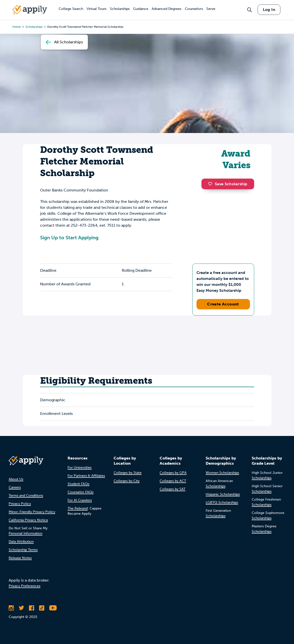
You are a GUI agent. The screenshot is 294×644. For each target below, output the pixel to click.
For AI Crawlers (80, 500)
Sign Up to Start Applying (69, 238)
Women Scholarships (222, 473)
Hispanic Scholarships (223, 494)
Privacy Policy (20, 504)
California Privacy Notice (28, 520)
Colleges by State (128, 473)
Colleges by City (127, 481)
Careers (15, 487)
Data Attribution (21, 542)
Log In (269, 10)
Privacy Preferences (24, 586)
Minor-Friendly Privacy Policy (32, 512)
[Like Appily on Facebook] (32, 608)
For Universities (80, 468)
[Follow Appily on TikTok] (42, 608)
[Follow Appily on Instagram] (11, 608)
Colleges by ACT (173, 481)
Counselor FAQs (81, 492)
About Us (16, 479)
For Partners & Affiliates (86, 476)
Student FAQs (78, 484)
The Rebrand (78, 508)
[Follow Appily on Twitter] (21, 608)
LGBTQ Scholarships (222, 502)
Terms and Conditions (26, 496)
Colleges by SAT (172, 489)
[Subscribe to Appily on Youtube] (53, 608)
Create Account (223, 304)
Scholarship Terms (23, 550)
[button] (211, 184)
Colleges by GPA (173, 473)
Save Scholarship (228, 184)
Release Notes (20, 558)
